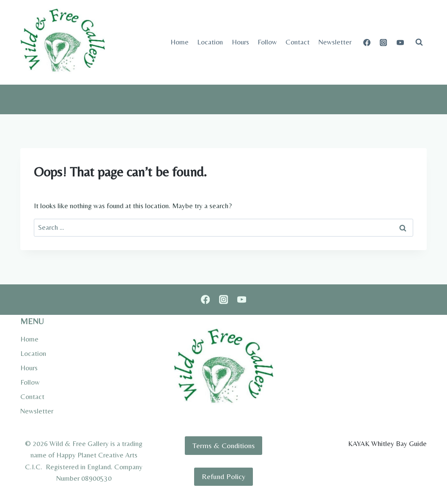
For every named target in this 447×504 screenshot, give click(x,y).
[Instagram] (384, 42)
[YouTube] (400, 42)
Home (180, 42)
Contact (298, 42)
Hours (240, 42)
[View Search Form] (419, 42)
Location (210, 42)
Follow (267, 42)
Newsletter (335, 42)
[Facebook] (367, 42)
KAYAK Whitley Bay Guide (387, 443)
